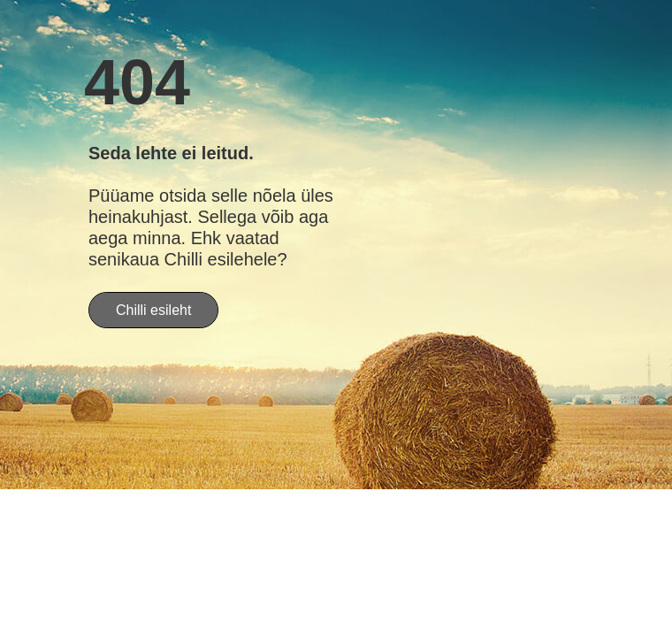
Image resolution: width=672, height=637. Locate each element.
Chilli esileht (153, 310)
